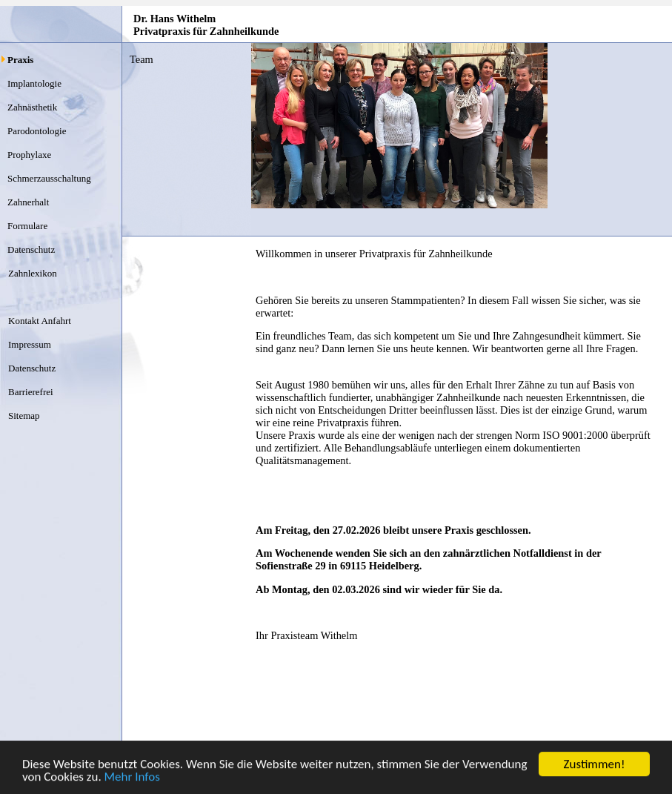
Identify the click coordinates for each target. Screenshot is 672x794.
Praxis (20, 60)
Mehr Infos (132, 777)
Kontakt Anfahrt (40, 321)
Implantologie (34, 83)
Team (142, 59)
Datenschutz (31, 249)
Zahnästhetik (32, 107)
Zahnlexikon (33, 273)
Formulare (27, 226)
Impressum (30, 344)
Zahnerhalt (28, 202)
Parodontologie (37, 131)
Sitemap (24, 416)
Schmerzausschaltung (49, 178)
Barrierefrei (31, 392)
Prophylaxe (29, 155)
